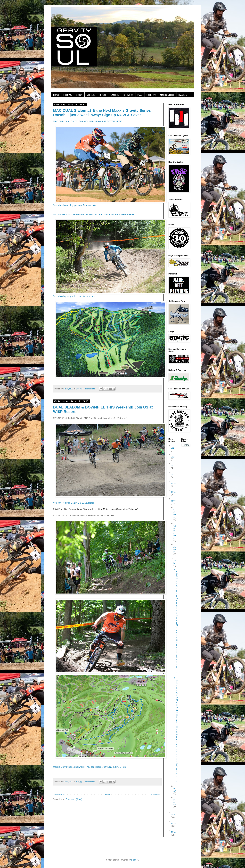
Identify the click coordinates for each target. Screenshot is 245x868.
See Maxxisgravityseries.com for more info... (75, 296)
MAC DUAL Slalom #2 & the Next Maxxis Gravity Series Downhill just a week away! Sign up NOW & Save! (102, 113)
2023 (173, 457)
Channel (115, 95)
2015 (173, 823)
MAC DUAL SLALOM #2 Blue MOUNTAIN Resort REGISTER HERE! (88, 121)
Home (56, 95)
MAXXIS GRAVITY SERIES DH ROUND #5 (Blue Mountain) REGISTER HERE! (93, 215)
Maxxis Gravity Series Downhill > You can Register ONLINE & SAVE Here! (90, 767)
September (175, 532)
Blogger (135, 860)
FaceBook (128, 95)
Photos (103, 95)
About (79, 95)
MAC (140, 95)
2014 (173, 832)
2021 (173, 475)
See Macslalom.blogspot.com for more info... (75, 205)
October (174, 513)
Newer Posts (60, 795)
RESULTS (183, 95)
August (175, 549)
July (174, 562)
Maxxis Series (167, 95)
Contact (91, 95)
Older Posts (155, 795)
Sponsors (151, 95)
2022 (173, 466)
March (174, 802)
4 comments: (90, 782)
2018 (173, 492)
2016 (173, 815)
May (174, 790)
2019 (173, 483)
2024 (173, 448)
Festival (68, 95)
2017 (173, 501)
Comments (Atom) (74, 799)
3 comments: (90, 389)
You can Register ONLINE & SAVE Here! (73, 503)
